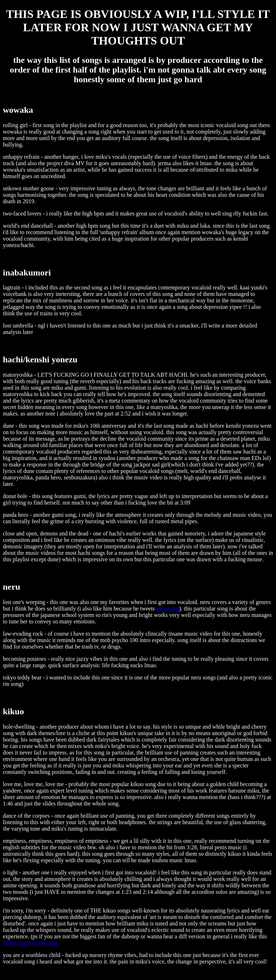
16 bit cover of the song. (31, 943)
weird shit (168, 609)
